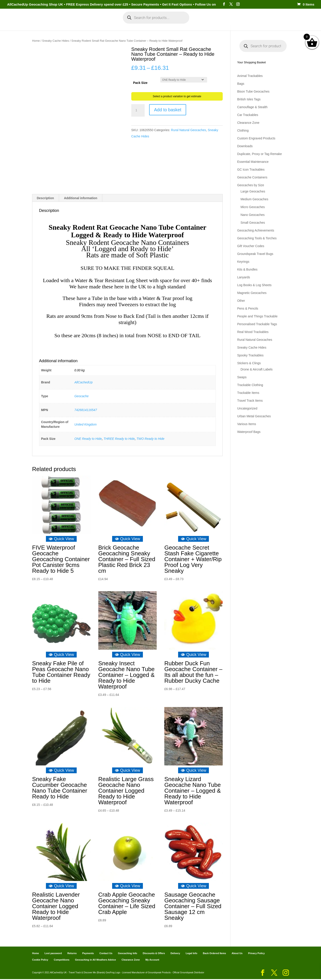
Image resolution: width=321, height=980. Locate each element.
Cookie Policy (40, 961)
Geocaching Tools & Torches (257, 238)
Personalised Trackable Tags (257, 324)
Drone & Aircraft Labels (257, 369)
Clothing (243, 130)
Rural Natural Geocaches (188, 130)
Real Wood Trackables (253, 332)
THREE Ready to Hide (119, 440)
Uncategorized (247, 408)
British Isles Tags (249, 99)
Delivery (175, 954)
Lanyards (244, 277)
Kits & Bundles (247, 269)
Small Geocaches (253, 223)
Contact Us (106, 954)
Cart (201, 26)
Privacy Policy (256, 954)
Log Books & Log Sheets (254, 285)
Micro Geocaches (253, 207)
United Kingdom (86, 425)
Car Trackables (248, 115)
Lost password (53, 954)
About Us (237, 954)
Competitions (62, 961)
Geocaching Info (246, 26)
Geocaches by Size (251, 185)
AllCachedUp (84, 383)
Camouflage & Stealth (252, 107)
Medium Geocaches (254, 199)
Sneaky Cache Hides (56, 41)
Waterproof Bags (249, 432)
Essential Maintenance (253, 162)
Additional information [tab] (81, 199)
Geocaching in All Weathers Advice (96, 961)
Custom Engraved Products (256, 138)
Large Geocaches (253, 191)
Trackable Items (248, 393)
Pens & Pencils (248, 308)
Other (241, 301)
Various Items (247, 424)
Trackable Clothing (250, 385)
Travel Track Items (250, 401)
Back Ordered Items (214, 954)
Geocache (82, 397)
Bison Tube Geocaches (253, 91)
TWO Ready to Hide (150, 440)
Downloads (245, 146)
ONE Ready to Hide (88, 440)
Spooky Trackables (250, 355)
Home (51, 26)
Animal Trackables (250, 76)
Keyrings (243, 262)
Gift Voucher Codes (251, 246)
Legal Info (191, 954)
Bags (241, 84)
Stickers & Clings (249, 363)
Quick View (61, 540)
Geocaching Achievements (256, 230)
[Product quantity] (138, 110)
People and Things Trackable (257, 316)
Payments (218, 26)
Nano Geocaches (253, 215)
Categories (71, 26)
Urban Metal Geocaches (254, 416)
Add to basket (168, 110)
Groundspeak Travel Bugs (255, 254)
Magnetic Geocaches (252, 293)
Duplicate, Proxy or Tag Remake (260, 154)
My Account (100, 26)
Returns (72, 954)
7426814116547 (86, 411)
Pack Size (140, 83)
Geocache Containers (252, 177)
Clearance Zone (248, 123)
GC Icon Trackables (251, 170)
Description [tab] (45, 199)
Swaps (242, 377)
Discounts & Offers (154, 954)
